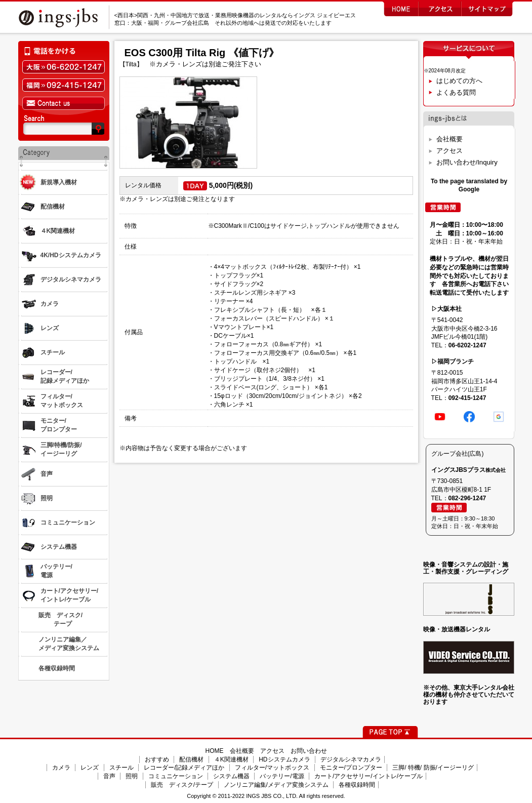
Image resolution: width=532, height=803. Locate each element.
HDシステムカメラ (284, 759)
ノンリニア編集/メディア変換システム (276, 785)
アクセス (449, 151)
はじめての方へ (459, 81)
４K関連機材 (231, 759)
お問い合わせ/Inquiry (467, 162)
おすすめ (157, 759)
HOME (215, 751)
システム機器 (231, 776)
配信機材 (191, 759)
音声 (109, 776)
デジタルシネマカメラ (351, 759)
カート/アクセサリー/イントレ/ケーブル (369, 776)
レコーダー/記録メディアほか (184, 768)
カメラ (61, 768)
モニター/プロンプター (351, 768)
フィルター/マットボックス (272, 768)
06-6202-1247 (467, 345)
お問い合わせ (309, 751)
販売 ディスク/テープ (182, 785)
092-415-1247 (467, 398)
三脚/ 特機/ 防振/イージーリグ (433, 768)
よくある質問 (456, 92)
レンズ (90, 768)
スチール (121, 768)
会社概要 (449, 139)
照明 (132, 776)
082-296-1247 (467, 498)
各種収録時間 (357, 785)
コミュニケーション (176, 776)
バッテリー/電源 (282, 776)
